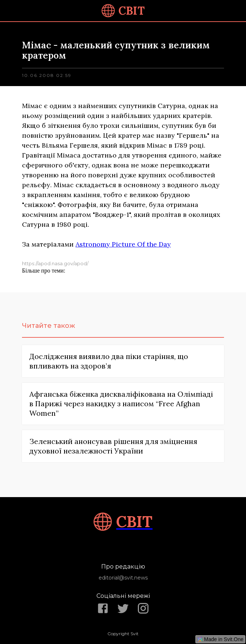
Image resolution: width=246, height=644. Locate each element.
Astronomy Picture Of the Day (123, 244)
